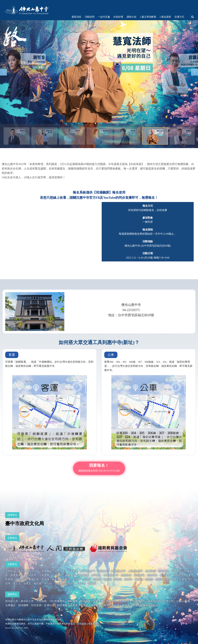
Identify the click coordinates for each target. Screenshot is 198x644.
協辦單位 (12, 594)
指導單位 (12, 515)
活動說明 (90, 17)
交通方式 (179, 17)
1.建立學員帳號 (148, 17)
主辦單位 (12, 538)
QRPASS (19, 628)
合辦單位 (12, 564)
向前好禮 (118, 17)
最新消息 (76, 17)
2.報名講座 (165, 17)
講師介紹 (131, 17)
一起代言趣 (104, 17)
